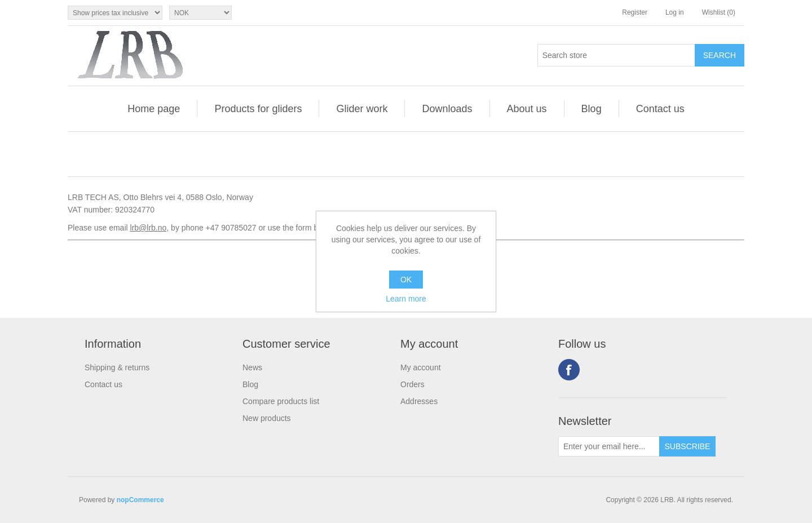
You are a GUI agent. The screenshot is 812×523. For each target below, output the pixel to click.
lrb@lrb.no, (150, 228)
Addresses (419, 401)
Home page (154, 109)
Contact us (660, 109)
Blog (592, 109)
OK (406, 280)
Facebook (569, 370)
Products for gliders (258, 109)
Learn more (406, 299)
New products (267, 418)
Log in (675, 12)
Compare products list (281, 401)
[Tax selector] (115, 13)
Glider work (362, 109)
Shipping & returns (117, 367)
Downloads (447, 109)
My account (421, 367)
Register (635, 12)
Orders (412, 384)
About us (527, 109)
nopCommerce (140, 500)
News (252, 367)
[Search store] (616, 55)
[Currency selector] (200, 13)
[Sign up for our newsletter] (609, 446)
